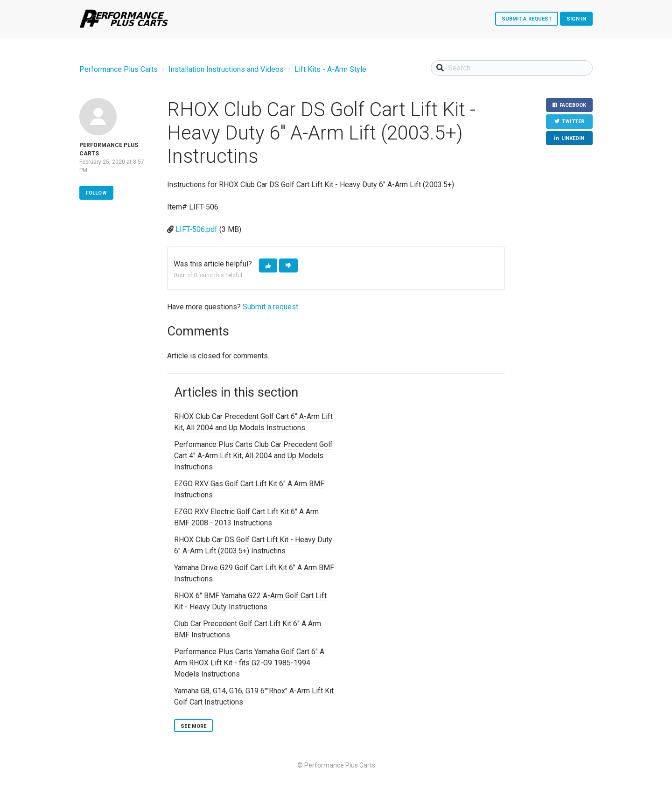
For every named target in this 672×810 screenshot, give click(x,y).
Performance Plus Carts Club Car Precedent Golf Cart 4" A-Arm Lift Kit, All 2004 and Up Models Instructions (253, 456)
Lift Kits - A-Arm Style (330, 69)
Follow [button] (96, 193)
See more (193, 726)
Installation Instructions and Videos (226, 69)
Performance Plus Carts (119, 69)
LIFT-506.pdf (196, 229)
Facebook (573, 105)
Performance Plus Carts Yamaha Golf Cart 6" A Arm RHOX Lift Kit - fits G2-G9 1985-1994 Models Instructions (249, 663)
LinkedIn (573, 138)
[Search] (512, 68)
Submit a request (527, 19)
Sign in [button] (576, 19)
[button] (268, 266)
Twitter (573, 122)
